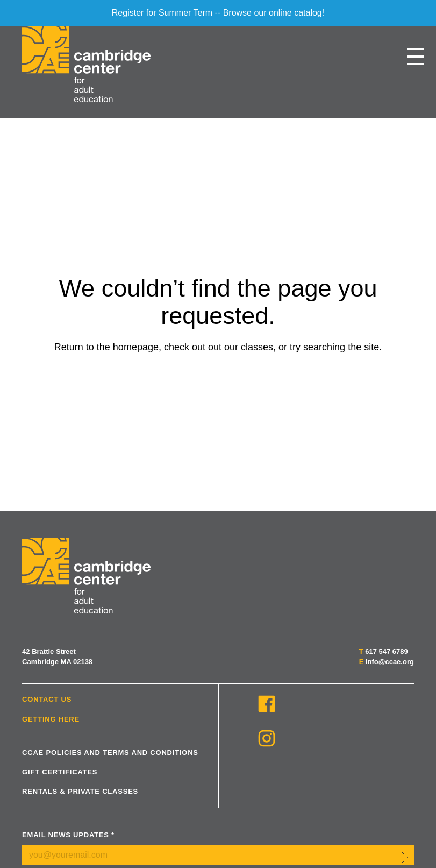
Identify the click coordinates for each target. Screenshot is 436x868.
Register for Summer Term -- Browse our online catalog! (218, 13)
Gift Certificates (60, 772)
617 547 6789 (387, 651)
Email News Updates (68, 835)
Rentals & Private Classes (80, 791)
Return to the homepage (106, 347)
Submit (405, 857)
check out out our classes (219, 347)
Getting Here (51, 719)
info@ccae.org (390, 662)
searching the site (341, 347)
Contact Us (47, 699)
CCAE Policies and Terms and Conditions (110, 753)
